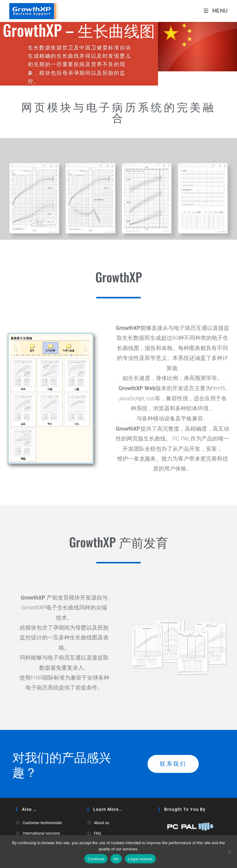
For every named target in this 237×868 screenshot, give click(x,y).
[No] (229, 852)
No (116, 859)
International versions (41, 833)
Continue (96, 859)
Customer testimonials (42, 823)
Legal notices (140, 859)
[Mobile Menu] (216, 11)
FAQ (97, 833)
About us (102, 823)
